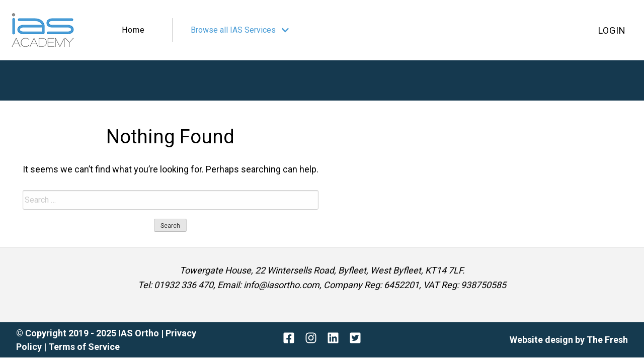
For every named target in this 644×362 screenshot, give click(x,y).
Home (133, 30)
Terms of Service (84, 347)
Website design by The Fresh (569, 340)
